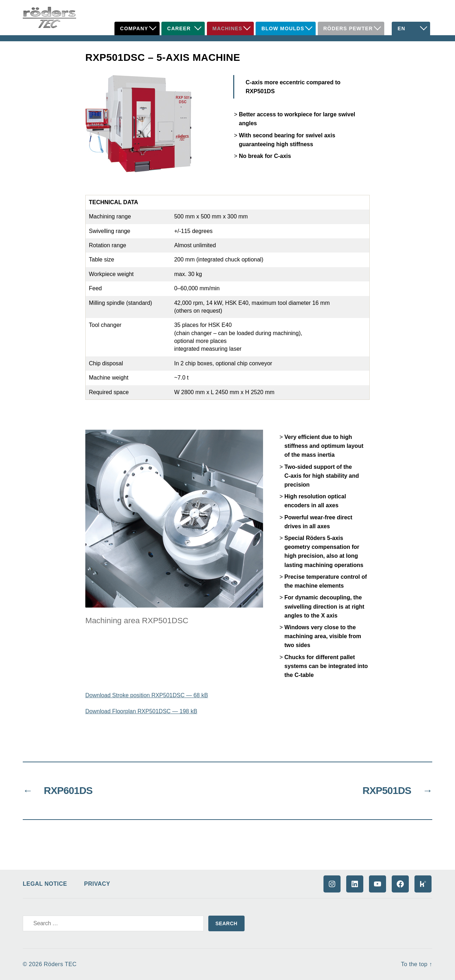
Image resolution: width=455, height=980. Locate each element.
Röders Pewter (348, 28)
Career (179, 28)
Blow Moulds (283, 28)
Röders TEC (60, 964)
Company (134, 28)
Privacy (97, 884)
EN (401, 28)
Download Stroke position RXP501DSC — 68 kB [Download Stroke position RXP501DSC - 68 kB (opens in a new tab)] (147, 695)
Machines (227, 28)
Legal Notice (45, 884)
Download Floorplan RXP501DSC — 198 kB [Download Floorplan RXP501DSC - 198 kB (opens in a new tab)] (141, 711)
